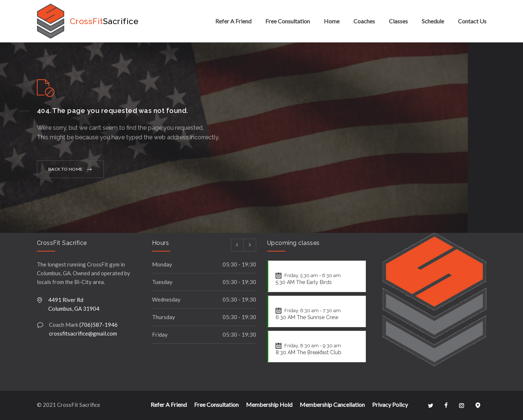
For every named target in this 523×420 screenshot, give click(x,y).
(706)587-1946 (98, 325)
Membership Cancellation (332, 404)
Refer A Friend (233, 21)
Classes (398, 21)
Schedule (433, 21)
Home (332, 21)
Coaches (364, 21)
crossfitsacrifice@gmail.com (83, 333)
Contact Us (472, 21)
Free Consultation (288, 21)
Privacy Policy (390, 404)
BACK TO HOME (66, 169)
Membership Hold (269, 404)
